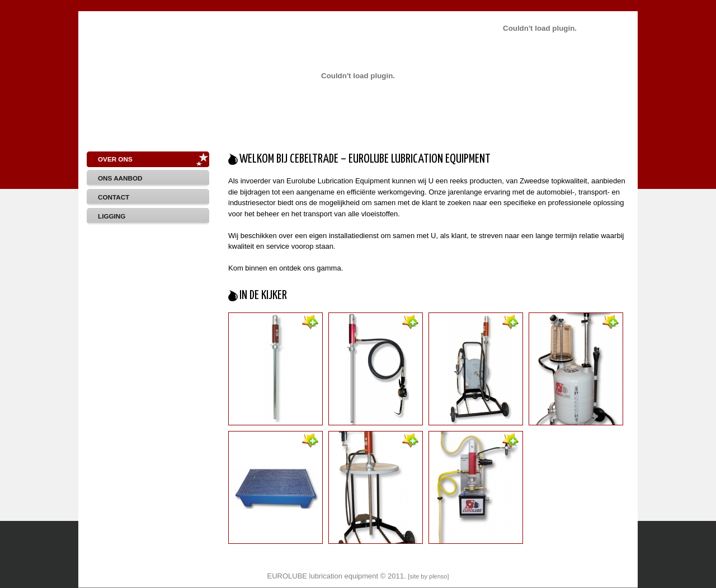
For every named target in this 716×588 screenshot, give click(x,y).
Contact (114, 197)
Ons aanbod (120, 178)
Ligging (112, 216)
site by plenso (428, 576)
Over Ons (115, 159)
